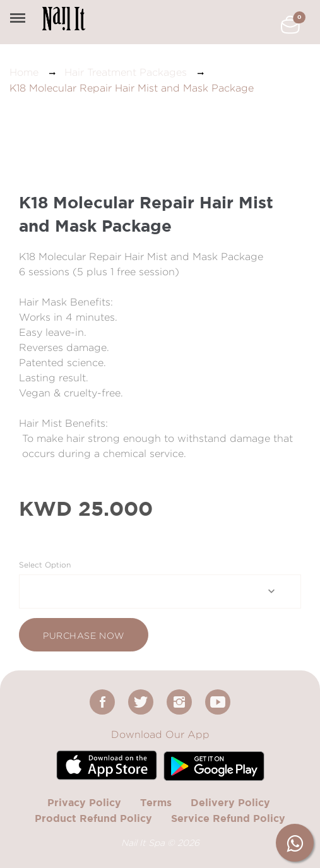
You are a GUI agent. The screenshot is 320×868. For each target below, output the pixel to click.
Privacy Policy (84, 802)
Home (24, 72)
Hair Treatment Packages (126, 72)
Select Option (45, 565)
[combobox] (160, 592)
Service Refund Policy (228, 818)
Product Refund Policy (93, 818)
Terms (156, 802)
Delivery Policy (230, 802)
